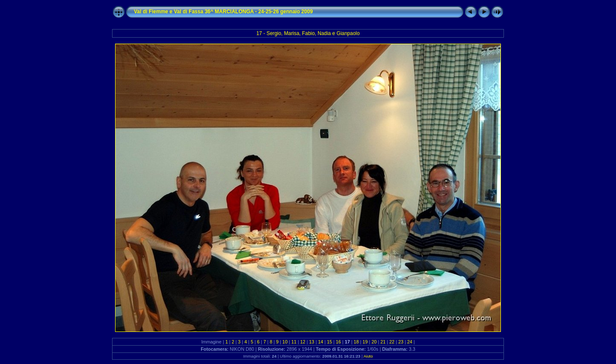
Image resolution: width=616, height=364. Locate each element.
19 (365, 342)
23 (401, 342)
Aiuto (368, 356)
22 (392, 342)
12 (303, 342)
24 (410, 342)
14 (320, 342)
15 (329, 342)
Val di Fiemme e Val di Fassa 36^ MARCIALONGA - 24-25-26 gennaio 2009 (223, 12)
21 (383, 342)
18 (356, 342)
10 (285, 342)
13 (312, 342)
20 (374, 342)
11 (294, 342)
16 (338, 342)
